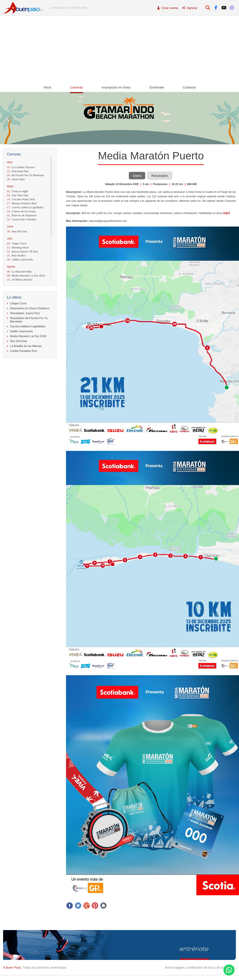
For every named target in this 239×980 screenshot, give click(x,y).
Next (232, 119)
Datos (137, 176)
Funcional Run (18, 171)
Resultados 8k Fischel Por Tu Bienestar (29, 320)
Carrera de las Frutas (21, 211)
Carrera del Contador (22, 219)
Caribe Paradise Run (24, 351)
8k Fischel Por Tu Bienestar (25, 175)
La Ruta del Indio (20, 271)
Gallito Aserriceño (20, 259)
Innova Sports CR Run (22, 251)
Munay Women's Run (22, 203)
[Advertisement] (119, 50)
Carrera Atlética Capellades (25, 207)
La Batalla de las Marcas (26, 346)
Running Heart (18, 247)
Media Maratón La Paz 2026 (26, 275)
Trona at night (17, 191)
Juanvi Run (16, 179)
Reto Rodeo (16, 255)
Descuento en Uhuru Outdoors (30, 308)
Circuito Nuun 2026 (21, 199)
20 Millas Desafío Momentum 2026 (20, 281)
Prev (7, 119)
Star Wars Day (18, 195)
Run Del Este (17, 231)
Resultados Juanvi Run (25, 313)
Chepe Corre (17, 243)
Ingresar (190, 8)
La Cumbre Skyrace (21, 167)
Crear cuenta (168, 8)
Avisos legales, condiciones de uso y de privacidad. (200, 968)
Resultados (160, 176)
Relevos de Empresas (22, 215)
